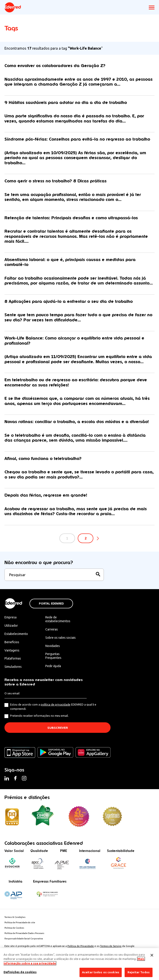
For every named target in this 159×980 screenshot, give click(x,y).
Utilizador (11, 626)
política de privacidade (55, 704)
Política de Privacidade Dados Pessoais (24, 933)
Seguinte (98, 539)
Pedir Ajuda (53, 666)
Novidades (53, 646)
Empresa (10, 617)
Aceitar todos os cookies (101, 972)
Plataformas (13, 658)
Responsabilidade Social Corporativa (24, 939)
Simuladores (13, 667)
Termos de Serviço (111, 946)
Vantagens (12, 650)
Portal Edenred (51, 604)
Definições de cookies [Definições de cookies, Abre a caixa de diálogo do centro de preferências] (20, 972)
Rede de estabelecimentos (58, 619)
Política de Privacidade (81, 946)
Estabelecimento (16, 634)
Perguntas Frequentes (53, 656)
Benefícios (12, 642)
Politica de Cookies (14, 928)
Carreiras (52, 629)
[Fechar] (152, 955)
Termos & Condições (15, 917)
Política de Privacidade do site (20, 922)
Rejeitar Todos (139, 972)
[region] (79, 964)
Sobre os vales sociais (61, 638)
